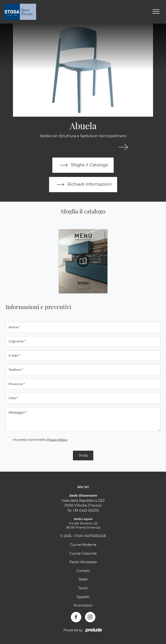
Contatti (83, 571)
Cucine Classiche (83, 553)
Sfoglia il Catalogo (83, 165)
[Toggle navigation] (156, 12)
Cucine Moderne (83, 545)
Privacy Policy (57, 440)
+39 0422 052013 (86, 510)
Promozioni (83, 605)
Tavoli (83, 588)
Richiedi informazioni (83, 185)
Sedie (83, 579)
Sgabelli (83, 597)
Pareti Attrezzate (83, 562)
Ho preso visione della (40, 440)
